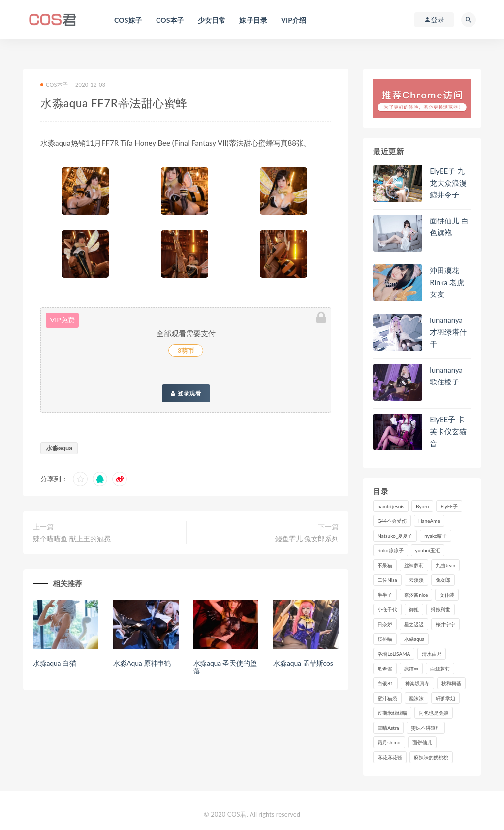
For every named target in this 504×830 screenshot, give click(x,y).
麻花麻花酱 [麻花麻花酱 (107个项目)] (390, 757)
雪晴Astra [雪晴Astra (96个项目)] (388, 728)
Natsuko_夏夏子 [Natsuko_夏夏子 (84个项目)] (395, 536)
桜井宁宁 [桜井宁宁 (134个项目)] (445, 624)
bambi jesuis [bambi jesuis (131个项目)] (391, 506)
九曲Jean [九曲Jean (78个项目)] (445, 565)
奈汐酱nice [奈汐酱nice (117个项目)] (416, 595)
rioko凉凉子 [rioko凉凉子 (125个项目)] (390, 550)
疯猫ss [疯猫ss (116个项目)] (411, 669)
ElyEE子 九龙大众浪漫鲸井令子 (448, 183)
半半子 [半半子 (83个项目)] (385, 595)
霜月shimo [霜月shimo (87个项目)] (389, 742)
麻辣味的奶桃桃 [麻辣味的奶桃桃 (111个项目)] (431, 757)
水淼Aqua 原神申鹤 (142, 663)
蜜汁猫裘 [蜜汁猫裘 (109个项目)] (387, 698)
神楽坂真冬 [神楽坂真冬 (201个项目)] (417, 683)
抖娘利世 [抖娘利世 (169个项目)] (441, 609)
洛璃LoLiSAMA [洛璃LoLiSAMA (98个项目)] (394, 654)
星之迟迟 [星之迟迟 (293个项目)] (414, 624)
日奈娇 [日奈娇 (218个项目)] (385, 624)
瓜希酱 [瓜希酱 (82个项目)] (385, 669)
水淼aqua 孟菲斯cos (303, 663)
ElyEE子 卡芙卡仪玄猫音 (448, 431)
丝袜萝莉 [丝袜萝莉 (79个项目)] (414, 565)
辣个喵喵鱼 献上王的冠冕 (72, 538)
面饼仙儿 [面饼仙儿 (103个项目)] (422, 742)
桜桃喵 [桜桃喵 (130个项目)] (385, 639)
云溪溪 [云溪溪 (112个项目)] (416, 580)
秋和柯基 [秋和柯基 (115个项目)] (451, 683)
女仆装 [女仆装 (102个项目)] (447, 595)
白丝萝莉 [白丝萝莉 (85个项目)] (440, 669)
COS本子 (54, 84)
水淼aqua (59, 448)
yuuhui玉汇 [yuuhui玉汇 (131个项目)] (428, 550)
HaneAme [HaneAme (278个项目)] (429, 521)
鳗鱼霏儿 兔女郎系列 (307, 538)
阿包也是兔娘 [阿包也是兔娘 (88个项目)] (434, 713)
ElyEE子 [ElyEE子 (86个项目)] (449, 506)
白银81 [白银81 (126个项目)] (385, 683)
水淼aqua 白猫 (54, 663)
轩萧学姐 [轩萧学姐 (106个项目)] (445, 698)
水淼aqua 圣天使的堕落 (225, 667)
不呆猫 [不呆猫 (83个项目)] (385, 565)
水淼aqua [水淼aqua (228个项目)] (414, 639)
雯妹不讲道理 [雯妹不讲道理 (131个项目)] (426, 728)
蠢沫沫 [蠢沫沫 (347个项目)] (416, 698)
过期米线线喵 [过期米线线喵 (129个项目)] (392, 713)
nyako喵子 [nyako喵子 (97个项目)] (436, 536)
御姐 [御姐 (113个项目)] (414, 609)
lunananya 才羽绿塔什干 (448, 332)
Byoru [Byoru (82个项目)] (422, 506)
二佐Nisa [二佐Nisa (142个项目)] (387, 580)
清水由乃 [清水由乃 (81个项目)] (432, 654)
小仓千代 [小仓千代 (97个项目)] (387, 609)
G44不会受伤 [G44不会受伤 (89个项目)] (392, 521)
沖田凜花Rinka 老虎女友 (447, 282)
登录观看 (186, 393)
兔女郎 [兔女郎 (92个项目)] (443, 580)
